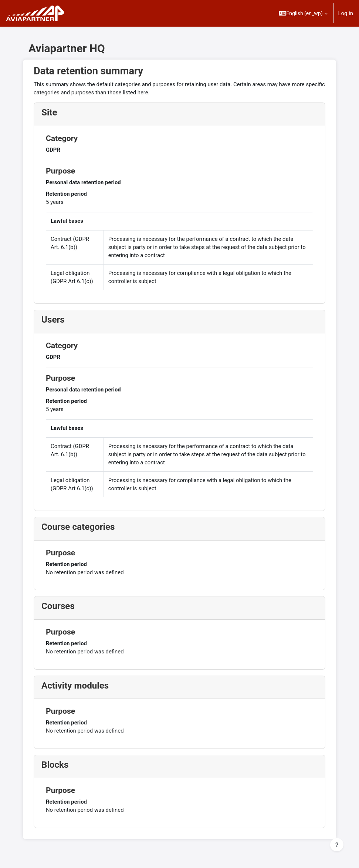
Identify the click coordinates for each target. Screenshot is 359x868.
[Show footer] (337, 845)
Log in (346, 13)
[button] (303, 13)
